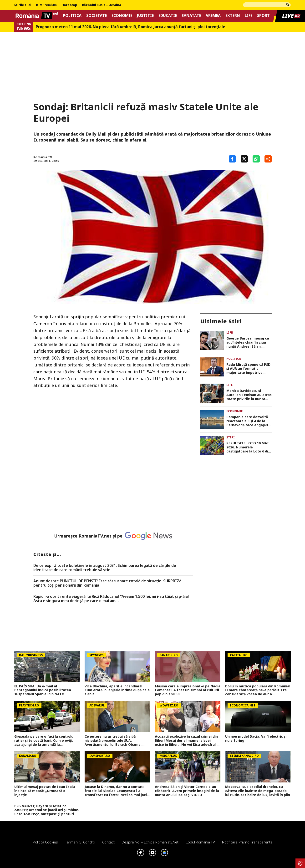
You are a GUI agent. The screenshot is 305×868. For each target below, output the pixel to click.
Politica (72, 16)
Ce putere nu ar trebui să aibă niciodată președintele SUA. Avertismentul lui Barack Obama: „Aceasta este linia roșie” (113, 741)
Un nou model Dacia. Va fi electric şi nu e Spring (256, 739)
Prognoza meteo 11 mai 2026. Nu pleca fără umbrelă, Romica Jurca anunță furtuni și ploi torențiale (130, 27)
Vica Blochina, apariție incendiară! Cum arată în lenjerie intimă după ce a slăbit (117, 690)
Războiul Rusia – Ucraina (102, 5)
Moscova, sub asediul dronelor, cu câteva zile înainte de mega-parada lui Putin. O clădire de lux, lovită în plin (258, 791)
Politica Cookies (45, 842)
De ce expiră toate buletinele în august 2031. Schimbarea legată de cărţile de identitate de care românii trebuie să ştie (105, 568)
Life (249, 16)
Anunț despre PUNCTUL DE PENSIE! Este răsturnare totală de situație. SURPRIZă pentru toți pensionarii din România (107, 583)
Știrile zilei (23, 5)
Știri (231, 437)
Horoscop (69, 5)
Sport (263, 16)
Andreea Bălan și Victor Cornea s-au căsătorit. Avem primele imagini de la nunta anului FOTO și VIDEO (187, 791)
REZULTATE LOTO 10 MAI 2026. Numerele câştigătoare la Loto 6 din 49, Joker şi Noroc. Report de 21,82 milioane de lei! (248, 447)
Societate (97, 16)
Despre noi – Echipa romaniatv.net (150, 842)
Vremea (213, 16)
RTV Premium (46, 5)
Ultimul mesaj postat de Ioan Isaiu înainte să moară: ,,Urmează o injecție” (45, 791)
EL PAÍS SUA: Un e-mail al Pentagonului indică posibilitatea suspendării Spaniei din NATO (43, 690)
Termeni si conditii (80, 842)
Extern (233, 16)
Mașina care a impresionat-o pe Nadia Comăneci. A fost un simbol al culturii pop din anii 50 (188, 690)
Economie (122, 16)
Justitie (145, 16)
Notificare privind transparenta (247, 842)
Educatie (168, 16)
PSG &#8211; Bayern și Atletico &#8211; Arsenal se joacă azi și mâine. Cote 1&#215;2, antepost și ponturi (47, 810)
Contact (108, 842)
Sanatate (191, 16)
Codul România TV (200, 842)
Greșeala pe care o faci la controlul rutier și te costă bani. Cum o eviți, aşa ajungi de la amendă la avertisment (44, 741)
